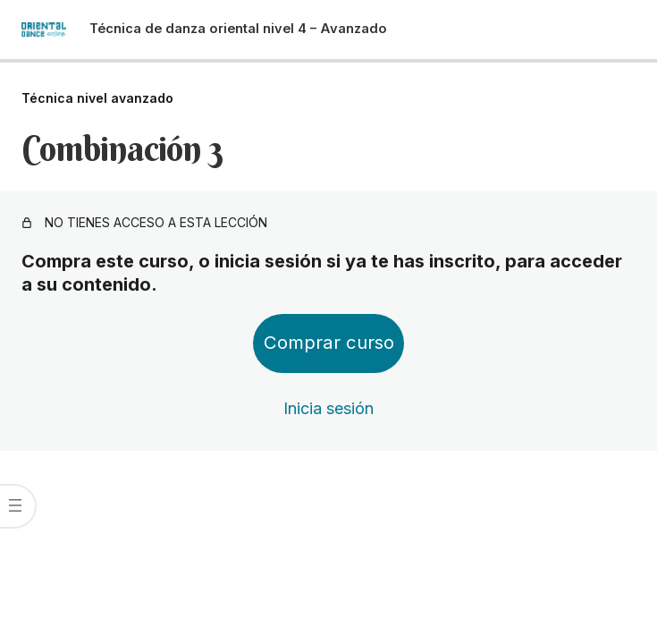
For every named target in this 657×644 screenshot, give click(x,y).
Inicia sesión (328, 408)
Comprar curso (329, 342)
